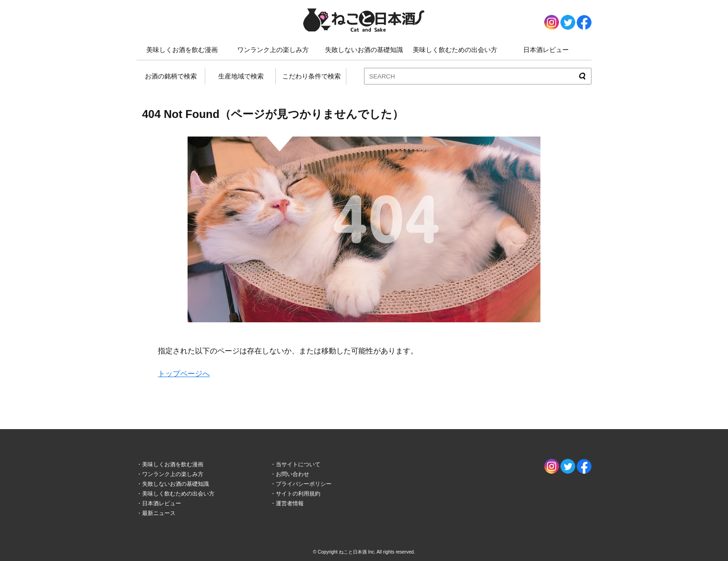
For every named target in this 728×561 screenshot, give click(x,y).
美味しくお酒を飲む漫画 (182, 50)
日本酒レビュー (546, 50)
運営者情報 (290, 503)
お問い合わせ (292, 474)
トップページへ (184, 374)
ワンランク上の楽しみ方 (273, 50)
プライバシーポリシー (304, 484)
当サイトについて (298, 464)
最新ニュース (159, 513)
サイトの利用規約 (298, 494)
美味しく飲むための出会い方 (455, 50)
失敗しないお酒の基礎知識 (364, 50)
